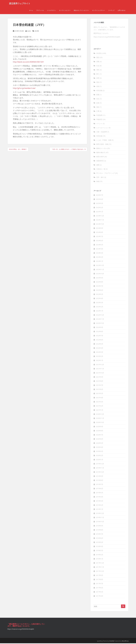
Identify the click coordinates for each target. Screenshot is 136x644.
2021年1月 (100, 411)
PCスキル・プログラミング (106, 174)
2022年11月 (100, 320)
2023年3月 (100, 303)
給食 (98, 104)
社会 (98, 66)
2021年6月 (100, 390)
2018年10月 (100, 522)
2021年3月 (100, 402)
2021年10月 (100, 374)
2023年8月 (100, 283)
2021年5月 (100, 394)
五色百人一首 (101, 170)
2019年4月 (100, 497)
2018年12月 (100, 514)
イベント (99, 124)
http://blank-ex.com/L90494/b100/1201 (28, 63)
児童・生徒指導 (102, 133)
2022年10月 (100, 324)
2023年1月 (100, 312)
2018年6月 (100, 539)
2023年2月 (100, 307)
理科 (98, 71)
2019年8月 (100, 481)
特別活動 (99, 91)
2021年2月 (100, 407)
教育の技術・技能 (102, 145)
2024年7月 (100, 237)
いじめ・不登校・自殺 (104, 141)
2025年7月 (100, 196)
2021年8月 (100, 382)
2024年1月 (100, 262)
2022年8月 (100, 332)
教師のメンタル (102, 149)
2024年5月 (100, 245)
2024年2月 (100, 258)
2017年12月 (100, 564)
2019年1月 (100, 510)
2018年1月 (100, 559)
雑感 (98, 182)
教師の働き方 (101, 153)
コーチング (111, 11)
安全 (98, 99)
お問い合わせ (122, 11)
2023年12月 (100, 266)
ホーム (31, 11)
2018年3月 (100, 551)
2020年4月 (100, 448)
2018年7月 (100, 535)
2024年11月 (100, 221)
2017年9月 (100, 576)
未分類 (37, 32)
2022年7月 (100, 336)
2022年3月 (100, 353)
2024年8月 (100, 233)
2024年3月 (100, 254)
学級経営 (99, 120)
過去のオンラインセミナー (81, 11)
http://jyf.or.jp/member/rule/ (24, 89)
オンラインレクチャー (99, 11)
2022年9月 (100, 328)
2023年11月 (100, 270)
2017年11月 (100, 568)
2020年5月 (100, 444)
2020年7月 (100, 435)
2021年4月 (100, 398)
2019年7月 (100, 485)
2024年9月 (100, 229)
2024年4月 (100, 250)
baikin (29, 32)
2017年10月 (100, 572)
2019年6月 (100, 489)
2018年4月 (100, 547)
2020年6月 (100, 440)
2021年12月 (100, 365)
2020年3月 (100, 452)
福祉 (98, 108)
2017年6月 (100, 588)
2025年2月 (100, 208)
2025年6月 (100, 200)
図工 (98, 75)
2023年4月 (100, 299)
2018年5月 (100, 543)
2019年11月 (100, 469)
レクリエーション (102, 128)
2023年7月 (100, 287)
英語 (98, 83)
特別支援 (99, 137)
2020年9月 (100, 427)
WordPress (125, 642)
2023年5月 (100, 295)
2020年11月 (100, 419)
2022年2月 (100, 357)
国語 (98, 58)
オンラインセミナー (65, 11)
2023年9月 (100, 278)
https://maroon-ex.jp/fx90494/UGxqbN (107, 38)
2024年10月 (100, 225)
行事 (98, 112)
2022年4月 (100, 349)
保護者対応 (100, 161)
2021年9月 (100, 378)
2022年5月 (100, 345)
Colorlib (112, 642)
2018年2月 (100, 555)
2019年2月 (100, 506)
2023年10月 (100, 274)
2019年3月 (100, 502)
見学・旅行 (100, 178)
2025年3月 (100, 204)
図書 (98, 95)
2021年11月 (100, 369)
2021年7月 (100, 386)
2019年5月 (100, 493)
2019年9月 (100, 477)
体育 (98, 79)
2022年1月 (100, 361)
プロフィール (40, 11)
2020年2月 (100, 456)
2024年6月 (100, 241)
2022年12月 (100, 316)
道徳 (98, 87)
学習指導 (99, 116)
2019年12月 (100, 464)
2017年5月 (100, 593)
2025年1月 (100, 212)
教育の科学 (100, 157)
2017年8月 (100, 580)
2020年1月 (100, 460)
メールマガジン (51, 11)
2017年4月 (100, 597)
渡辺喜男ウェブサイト (20, 4)
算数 (98, 62)
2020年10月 (100, 423)
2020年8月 (100, 431)
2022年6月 (100, 340)
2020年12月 (100, 415)
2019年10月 (100, 473)
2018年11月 (100, 518)
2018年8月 (100, 531)
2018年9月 (100, 526)
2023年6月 (100, 291)
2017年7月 (100, 584)
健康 (98, 166)
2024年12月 (100, 216)
